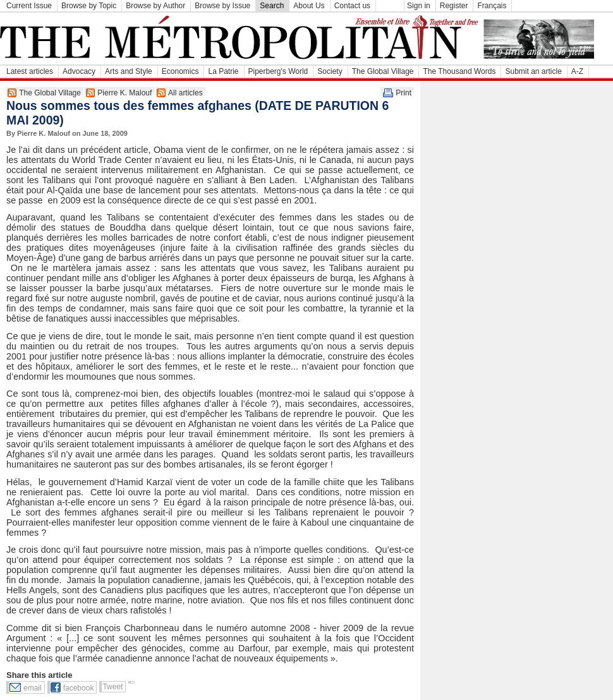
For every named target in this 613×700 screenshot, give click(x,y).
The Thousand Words (459, 71)
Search (272, 6)
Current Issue (29, 6)
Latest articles (30, 71)
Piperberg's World (278, 71)
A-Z (577, 71)
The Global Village (383, 71)
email (33, 688)
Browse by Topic (89, 6)
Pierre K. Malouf (124, 93)
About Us (309, 6)
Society (330, 71)
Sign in (419, 6)
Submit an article (533, 71)
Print (404, 93)
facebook (79, 688)
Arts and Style (129, 71)
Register (454, 6)
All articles (185, 93)
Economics (180, 71)
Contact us (352, 6)
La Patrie (223, 71)
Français (492, 6)
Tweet (112, 687)
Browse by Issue (222, 6)
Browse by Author (155, 6)
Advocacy (79, 71)
